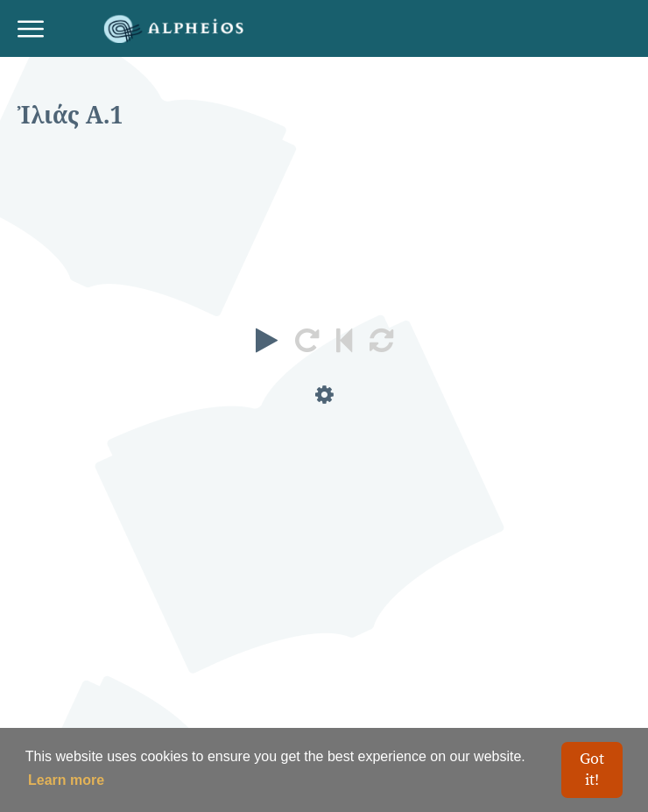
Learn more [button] (66, 780)
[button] (267, 341)
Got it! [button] (592, 770)
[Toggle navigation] (37, 29)
